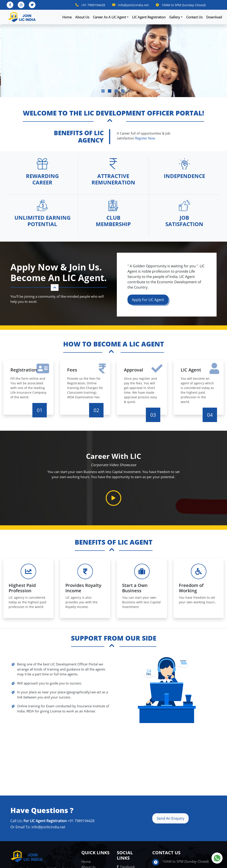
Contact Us (194, 17)
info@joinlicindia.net (133, 5)
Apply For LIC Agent (148, 300)
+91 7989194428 (93, 5)
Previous (8, 61)
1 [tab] (103, 91)
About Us (82, 17)
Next (219, 61)
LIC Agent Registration (149, 17)
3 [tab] (116, 91)
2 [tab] (110, 91)
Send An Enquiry (170, 818)
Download (214, 17)
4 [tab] (123, 91)
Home (67, 17)
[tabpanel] (113, 61)
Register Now (145, 138)
